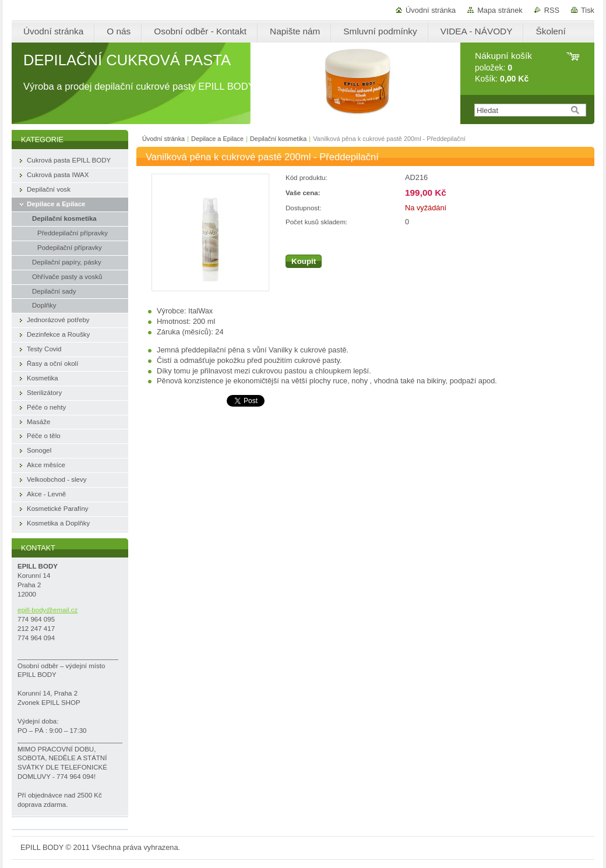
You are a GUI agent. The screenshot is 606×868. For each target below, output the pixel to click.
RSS (552, 10)
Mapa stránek (500, 10)
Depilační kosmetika (278, 139)
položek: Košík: (503, 67)
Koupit (304, 261)
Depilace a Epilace (217, 139)
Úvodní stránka (431, 10)
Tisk (588, 10)
